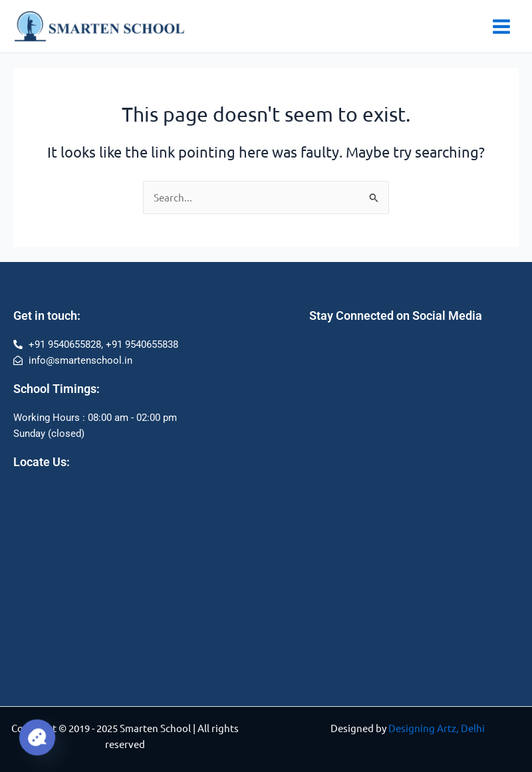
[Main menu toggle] (501, 27)
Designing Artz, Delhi (437, 728)
